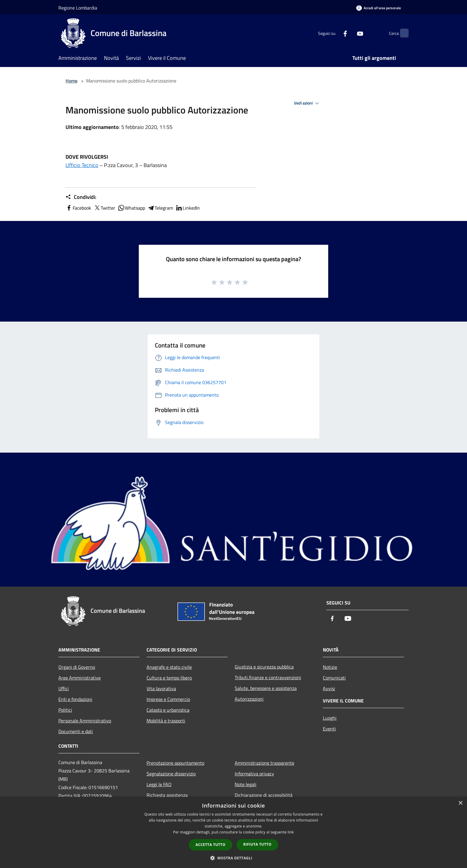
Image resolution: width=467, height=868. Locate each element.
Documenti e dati (76, 731)
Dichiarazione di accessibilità (264, 795)
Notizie (330, 667)
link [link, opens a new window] (291, 832)
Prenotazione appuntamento (175, 763)
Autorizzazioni (249, 699)
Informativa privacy (254, 774)
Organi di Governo (77, 667)
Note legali (246, 784)
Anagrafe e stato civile (169, 667)
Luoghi (330, 718)
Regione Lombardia (78, 8)
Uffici (64, 688)
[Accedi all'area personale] (379, 8)
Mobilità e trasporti (166, 721)
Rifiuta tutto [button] (257, 844)
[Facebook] (334, 33)
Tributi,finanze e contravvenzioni (268, 677)
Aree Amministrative (80, 678)
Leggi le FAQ (159, 784)
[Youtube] (348, 33)
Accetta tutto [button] (211, 845)
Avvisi (329, 688)
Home (71, 81)
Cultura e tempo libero (169, 678)
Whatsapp (131, 208)
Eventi (329, 729)
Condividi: (81, 197)
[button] (233, 858)
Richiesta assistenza (167, 795)
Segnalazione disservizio (171, 774)
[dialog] (233, 832)
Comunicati (334, 678)
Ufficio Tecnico (82, 165)
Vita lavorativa (161, 688)
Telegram (160, 208)
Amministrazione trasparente (264, 763)
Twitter (104, 208)
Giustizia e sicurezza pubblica (264, 667)
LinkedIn (188, 208)
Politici (65, 710)
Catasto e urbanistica (168, 710)
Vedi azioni (307, 103)
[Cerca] (401, 33)
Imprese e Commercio (168, 699)
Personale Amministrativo (85, 721)
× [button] (460, 803)
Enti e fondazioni (75, 699)
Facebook (78, 208)
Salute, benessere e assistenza (266, 688)
